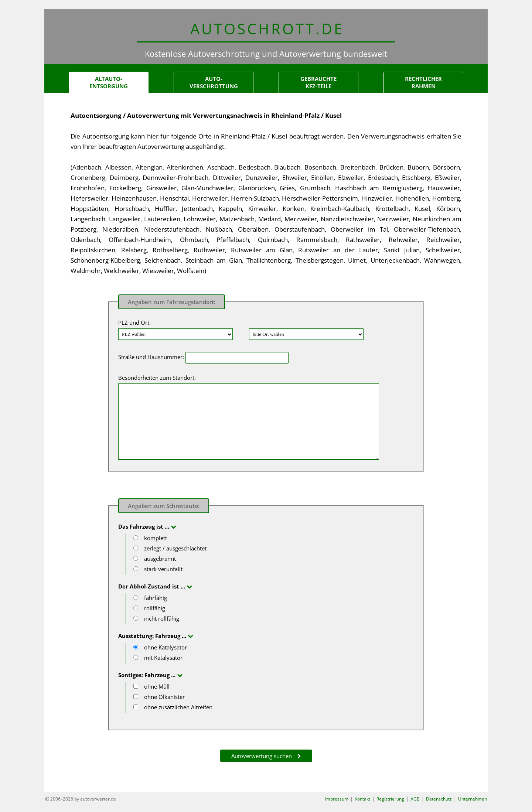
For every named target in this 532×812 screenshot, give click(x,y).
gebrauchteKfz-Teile (318, 83)
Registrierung (390, 799)
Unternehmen (473, 799)
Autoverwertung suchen (262, 756)
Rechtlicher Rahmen (423, 83)
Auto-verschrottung (214, 83)
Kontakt (362, 799)
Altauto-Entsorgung (109, 83)
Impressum (337, 799)
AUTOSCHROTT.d (266, 29)
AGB (415, 799)
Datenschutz (439, 799)
